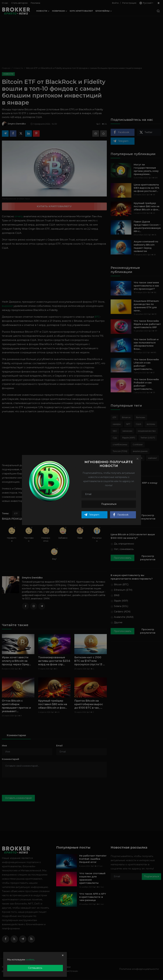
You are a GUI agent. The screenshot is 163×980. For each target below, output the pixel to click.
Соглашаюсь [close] (35, 968)
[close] (63, 955)
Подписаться (109, 504)
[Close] (137, 459)
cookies (30, 960)
